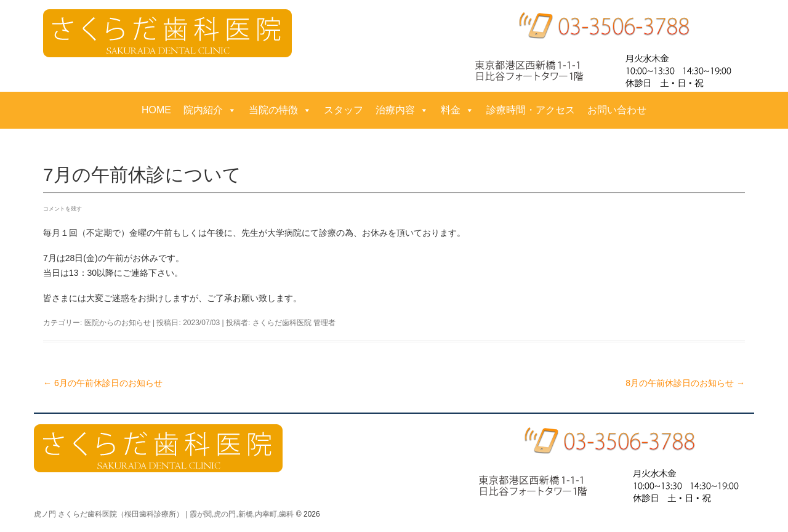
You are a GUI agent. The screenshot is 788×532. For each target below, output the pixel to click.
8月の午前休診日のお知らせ (685, 383)
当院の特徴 (280, 110)
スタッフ (344, 110)
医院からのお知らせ (118, 323)
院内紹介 (210, 110)
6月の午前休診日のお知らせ (103, 383)
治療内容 (402, 110)
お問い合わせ (617, 110)
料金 (457, 110)
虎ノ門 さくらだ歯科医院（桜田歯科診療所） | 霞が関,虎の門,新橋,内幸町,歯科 (164, 514)
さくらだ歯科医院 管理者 (294, 323)
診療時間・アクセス (531, 110)
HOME (156, 110)
